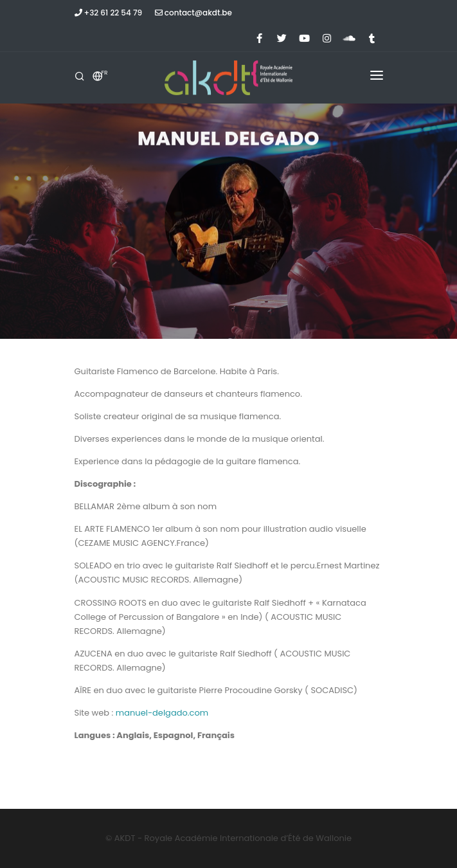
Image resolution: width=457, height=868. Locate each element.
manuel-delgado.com (162, 713)
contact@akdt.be (193, 13)
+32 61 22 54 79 (109, 13)
